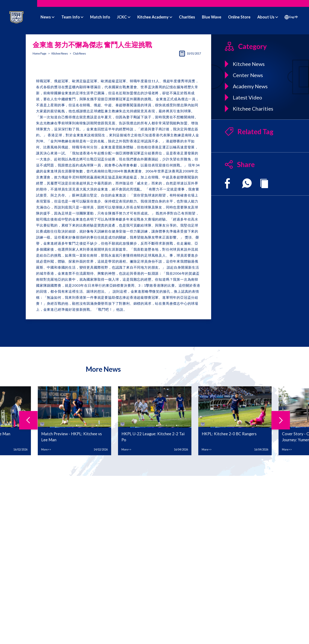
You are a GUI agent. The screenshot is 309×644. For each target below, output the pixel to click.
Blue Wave (212, 17)
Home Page (39, 53)
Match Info (100, 17)
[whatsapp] (247, 183)
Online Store (239, 17)
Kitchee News (60, 53)
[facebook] (227, 183)
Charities (187, 17)
